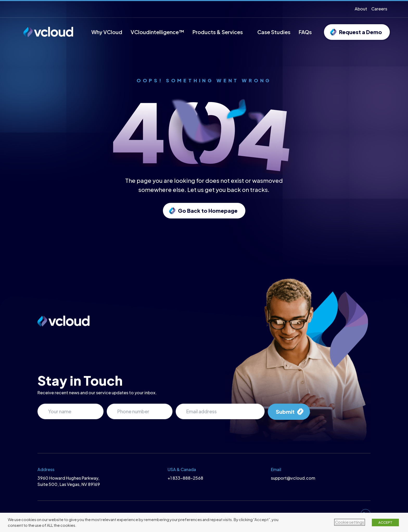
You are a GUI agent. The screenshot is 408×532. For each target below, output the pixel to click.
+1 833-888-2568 (185, 478)
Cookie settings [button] (350, 522)
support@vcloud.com (293, 478)
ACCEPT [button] (385, 522)
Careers (379, 9)
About (361, 9)
